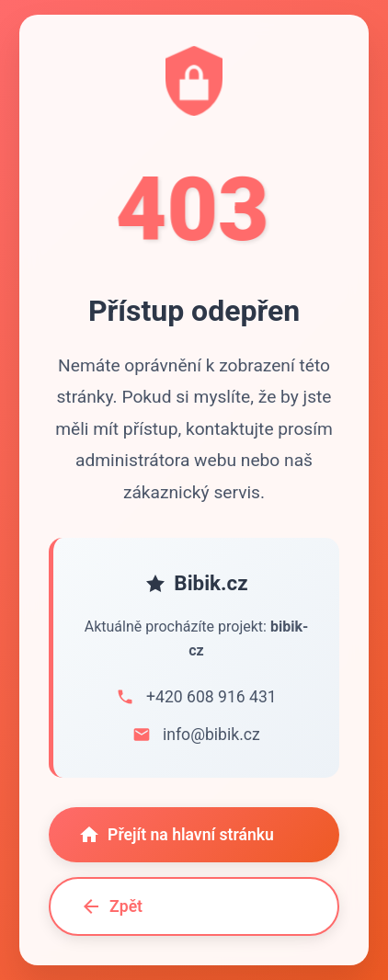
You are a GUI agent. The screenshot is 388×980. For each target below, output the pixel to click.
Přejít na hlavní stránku (176, 835)
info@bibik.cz (211, 735)
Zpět (111, 906)
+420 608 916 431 (211, 698)
